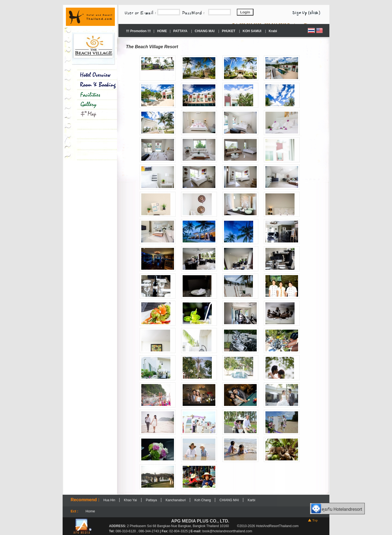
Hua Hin (110, 500)
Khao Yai (130, 500)
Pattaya (152, 500)
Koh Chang (203, 500)
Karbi (252, 500)
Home (90, 511)
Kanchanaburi (176, 500)
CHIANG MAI (230, 500)
